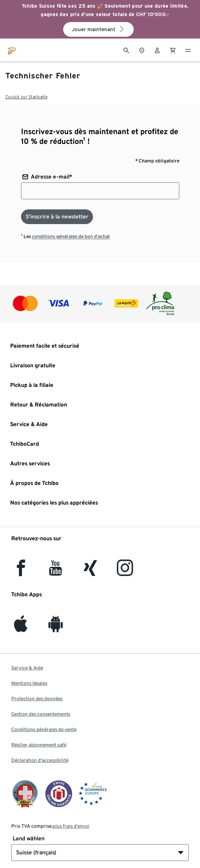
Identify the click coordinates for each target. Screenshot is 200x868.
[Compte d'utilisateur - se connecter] (157, 50)
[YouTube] (56, 572)
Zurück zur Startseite (26, 97)
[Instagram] (125, 572)
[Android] (56, 628)
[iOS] (21, 628)
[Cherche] (126, 50)
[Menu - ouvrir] (188, 50)
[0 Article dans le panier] (173, 50)
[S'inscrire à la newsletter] (57, 217)
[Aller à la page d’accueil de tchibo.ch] (12, 50)
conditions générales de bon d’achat (71, 236)
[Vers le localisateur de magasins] (142, 50)
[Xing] (91, 572)
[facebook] (21, 572)
